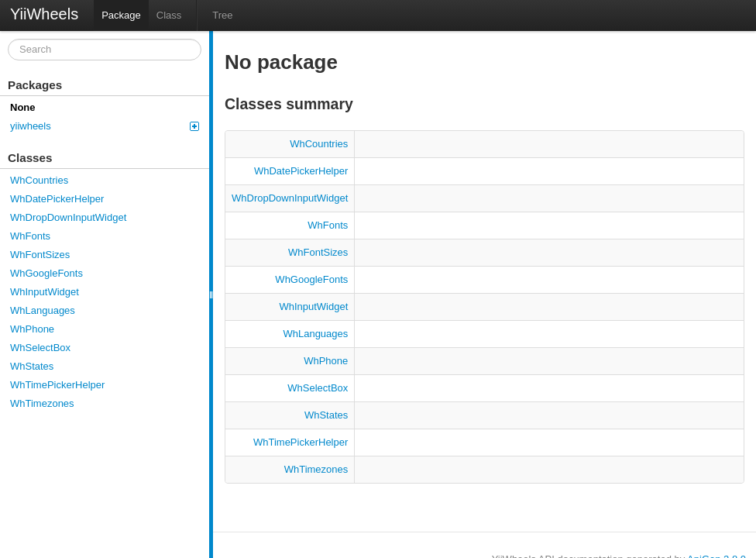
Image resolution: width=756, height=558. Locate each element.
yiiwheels (105, 126)
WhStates (32, 366)
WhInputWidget (45, 292)
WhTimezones (42, 403)
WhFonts (30, 236)
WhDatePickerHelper (57, 199)
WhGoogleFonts (46, 273)
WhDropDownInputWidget (68, 217)
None (23, 107)
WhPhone (32, 329)
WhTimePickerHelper (57, 385)
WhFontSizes (40, 255)
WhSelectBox (40, 348)
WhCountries (39, 180)
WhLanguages (43, 310)
